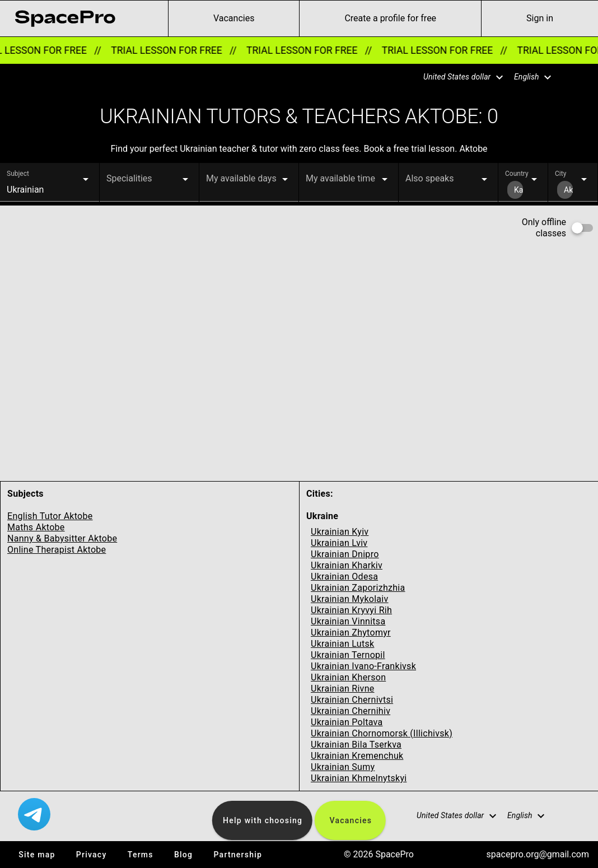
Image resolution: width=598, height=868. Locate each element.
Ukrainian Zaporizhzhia (358, 588)
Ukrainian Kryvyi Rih (351, 610)
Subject (18, 174)
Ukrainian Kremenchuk (357, 756)
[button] (456, 77)
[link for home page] (65, 18)
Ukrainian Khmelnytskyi (359, 778)
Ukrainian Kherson (348, 677)
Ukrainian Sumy (343, 767)
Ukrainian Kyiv (340, 532)
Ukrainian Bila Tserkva (356, 745)
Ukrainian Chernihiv (351, 711)
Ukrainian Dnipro (345, 554)
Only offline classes (544, 228)
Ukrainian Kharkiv (347, 565)
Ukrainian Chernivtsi (352, 700)
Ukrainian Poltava (347, 722)
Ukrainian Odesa (344, 577)
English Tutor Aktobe (50, 516)
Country (517, 174)
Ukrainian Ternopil (348, 655)
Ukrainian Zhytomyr (351, 633)
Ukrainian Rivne (343, 689)
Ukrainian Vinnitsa (348, 621)
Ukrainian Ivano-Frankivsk (363, 666)
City (560, 174)
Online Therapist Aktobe (57, 550)
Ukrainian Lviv (339, 543)
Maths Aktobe (36, 527)
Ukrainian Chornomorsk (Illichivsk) (382, 733)
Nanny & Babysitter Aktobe (62, 538)
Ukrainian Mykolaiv (350, 599)
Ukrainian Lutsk (342, 644)
